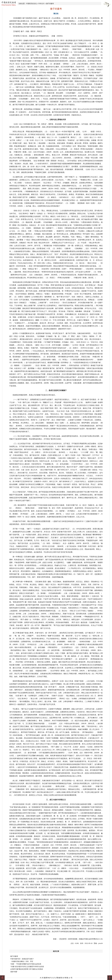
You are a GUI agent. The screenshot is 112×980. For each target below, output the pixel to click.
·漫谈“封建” (14, 972)
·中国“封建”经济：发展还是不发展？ (22, 959)
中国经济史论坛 (31, 4)
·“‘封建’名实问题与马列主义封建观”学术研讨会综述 (27, 967)
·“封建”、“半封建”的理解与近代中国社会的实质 (26, 964)
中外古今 (41, 4)
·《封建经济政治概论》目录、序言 (22, 961)
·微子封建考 (14, 956)
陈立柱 (56, 14)
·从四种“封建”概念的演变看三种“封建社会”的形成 (26, 969)
